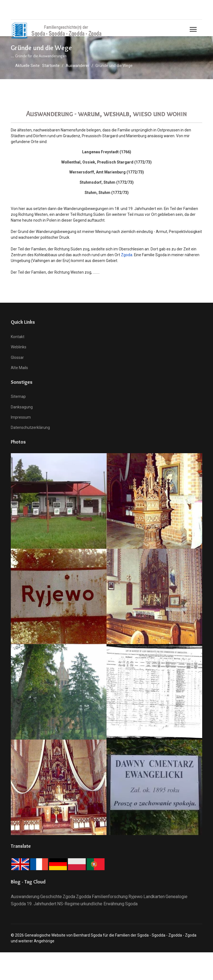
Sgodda (18, 905)
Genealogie (177, 897)
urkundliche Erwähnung (102, 905)
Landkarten (154, 897)
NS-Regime (68, 905)
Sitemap (18, 397)
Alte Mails (19, 369)
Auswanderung (25, 897)
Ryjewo (135, 897)
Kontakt (18, 338)
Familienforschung (110, 897)
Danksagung (22, 408)
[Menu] (193, 29)
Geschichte (51, 897)
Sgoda (131, 905)
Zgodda (83, 897)
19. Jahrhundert (41, 905)
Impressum (21, 418)
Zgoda (127, 255)
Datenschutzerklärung (30, 428)
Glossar (17, 358)
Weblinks (19, 348)
